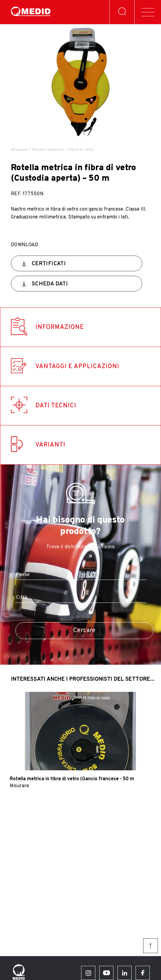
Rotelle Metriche (48, 150)
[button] (77, 129)
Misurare (19, 150)
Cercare (84, 631)
